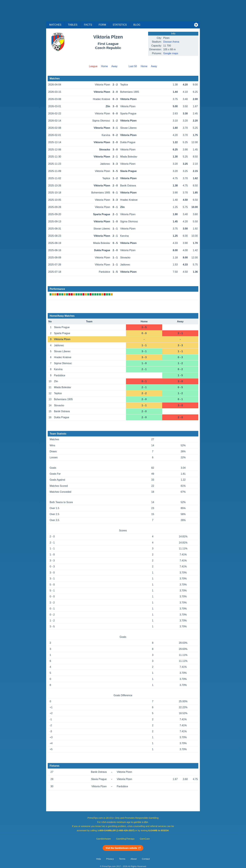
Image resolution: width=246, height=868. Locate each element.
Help (99, 859)
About (134, 859)
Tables (73, 25)
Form (102, 25)
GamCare (145, 839)
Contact (146, 859)
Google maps (171, 53)
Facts (88, 25)
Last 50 (133, 66)
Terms (122, 859)
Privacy (110, 859)
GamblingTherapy (125, 839)
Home (104, 66)
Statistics (120, 25)
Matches (55, 25)
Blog (137, 25)
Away (114, 66)
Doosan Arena (171, 42)
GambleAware (104, 839)
